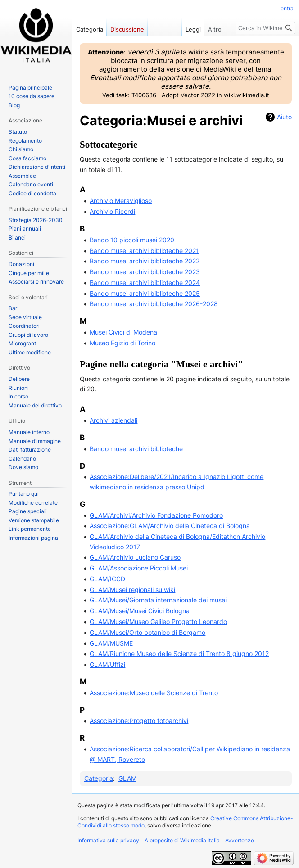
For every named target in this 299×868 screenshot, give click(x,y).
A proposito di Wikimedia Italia (182, 840)
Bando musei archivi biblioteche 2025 (145, 293)
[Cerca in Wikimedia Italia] (265, 28)
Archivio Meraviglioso (121, 201)
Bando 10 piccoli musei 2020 (132, 240)
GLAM (127, 778)
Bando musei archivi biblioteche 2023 (145, 272)
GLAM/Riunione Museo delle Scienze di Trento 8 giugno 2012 (179, 653)
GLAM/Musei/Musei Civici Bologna (140, 611)
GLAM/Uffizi (107, 664)
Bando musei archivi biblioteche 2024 (145, 283)
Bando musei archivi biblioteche (136, 449)
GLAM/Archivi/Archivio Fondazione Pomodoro (156, 515)
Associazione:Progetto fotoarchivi (139, 721)
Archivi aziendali (113, 420)
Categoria (99, 778)
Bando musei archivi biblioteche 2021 (144, 251)
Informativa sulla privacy (108, 840)
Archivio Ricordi (112, 211)
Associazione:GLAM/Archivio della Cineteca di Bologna (170, 526)
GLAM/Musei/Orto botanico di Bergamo (147, 632)
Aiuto (284, 117)
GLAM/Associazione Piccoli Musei (139, 568)
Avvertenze (240, 840)
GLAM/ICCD (107, 579)
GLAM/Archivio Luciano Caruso (135, 557)
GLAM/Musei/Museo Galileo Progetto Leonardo (158, 622)
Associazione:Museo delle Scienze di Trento (154, 693)
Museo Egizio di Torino (122, 343)
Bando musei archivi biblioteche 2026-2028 (154, 304)
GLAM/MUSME (111, 643)
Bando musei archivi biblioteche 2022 (145, 261)
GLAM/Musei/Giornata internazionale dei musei (158, 600)
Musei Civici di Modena (123, 332)
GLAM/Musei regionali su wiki (132, 590)
